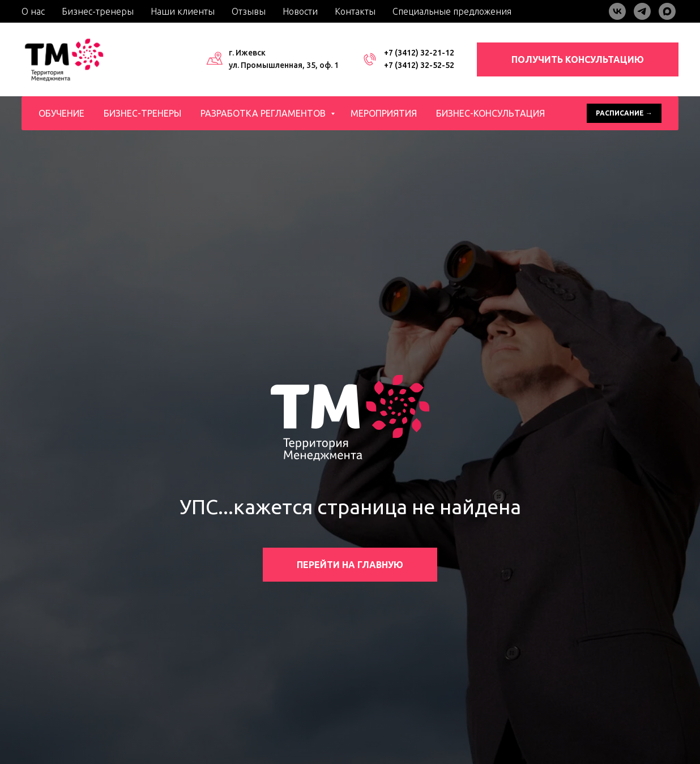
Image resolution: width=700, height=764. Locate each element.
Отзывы (249, 11)
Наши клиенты (183, 11)
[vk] (617, 11)
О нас (33, 11)
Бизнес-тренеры (98, 11)
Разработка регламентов (264, 113)
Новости (300, 11)
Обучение (61, 113)
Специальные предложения (452, 11)
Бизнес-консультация (490, 113)
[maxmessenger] (667, 11)
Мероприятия (384, 113)
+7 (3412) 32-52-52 (419, 65)
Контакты (355, 11)
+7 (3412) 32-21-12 (419, 53)
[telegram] (642, 11)
